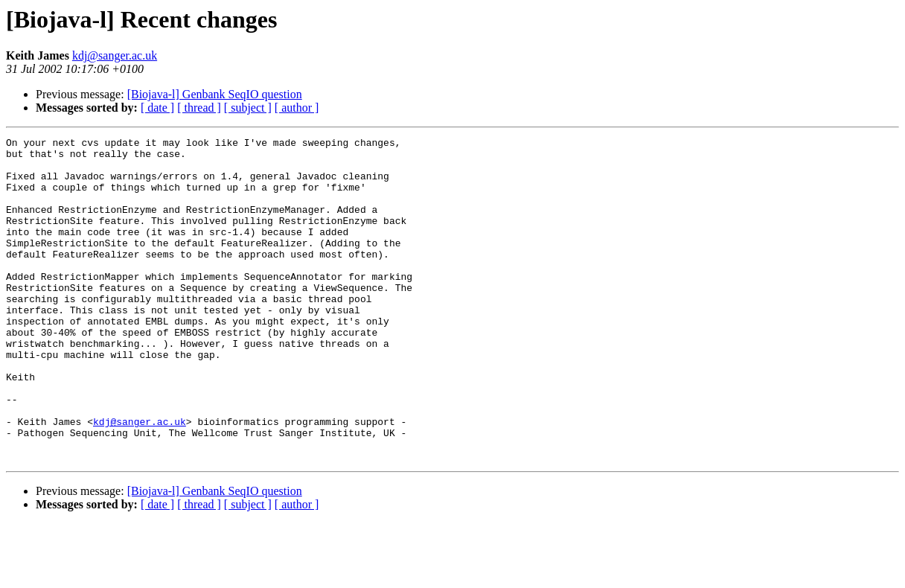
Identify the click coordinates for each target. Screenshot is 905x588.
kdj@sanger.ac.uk (115, 55)
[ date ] (157, 108)
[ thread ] (199, 108)
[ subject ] (248, 108)
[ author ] (297, 108)
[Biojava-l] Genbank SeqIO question (215, 94)
